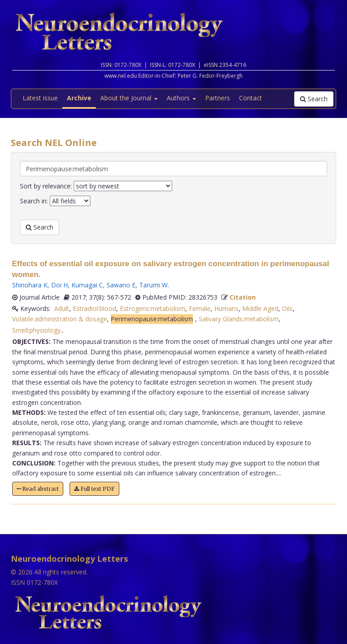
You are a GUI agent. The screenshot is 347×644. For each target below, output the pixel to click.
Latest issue (40, 98)
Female (200, 308)
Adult (62, 308)
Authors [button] (181, 98)
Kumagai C (87, 285)
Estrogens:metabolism (152, 308)
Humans (226, 308)
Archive (79, 98)
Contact (251, 98)
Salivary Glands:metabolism (239, 319)
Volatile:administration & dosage (60, 319)
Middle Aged (260, 308)
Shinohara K (30, 285)
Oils (287, 308)
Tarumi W (153, 285)
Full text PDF (94, 489)
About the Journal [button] (129, 98)
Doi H (59, 285)
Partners (218, 98)
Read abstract (38, 489)
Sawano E (121, 285)
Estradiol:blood (94, 308)
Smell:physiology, (37, 330)
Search (314, 99)
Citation (243, 297)
